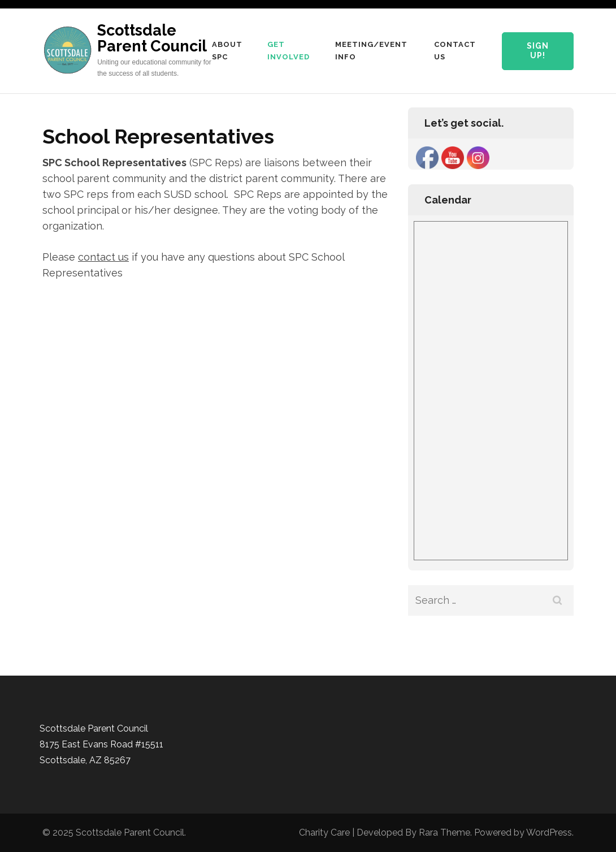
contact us (103, 257)
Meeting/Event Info (371, 51)
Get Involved (289, 51)
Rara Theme (444, 832)
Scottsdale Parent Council (152, 38)
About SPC (227, 51)
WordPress (549, 832)
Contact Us (455, 51)
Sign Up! (538, 51)
